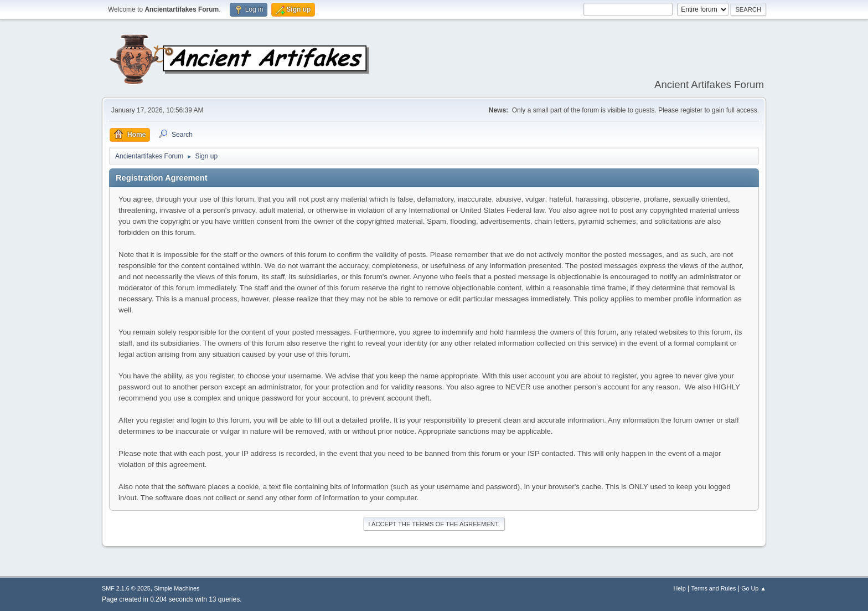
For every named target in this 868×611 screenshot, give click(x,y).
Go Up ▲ (754, 588)
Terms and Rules (714, 588)
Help (680, 588)
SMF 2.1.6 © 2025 (126, 588)
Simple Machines (177, 588)
